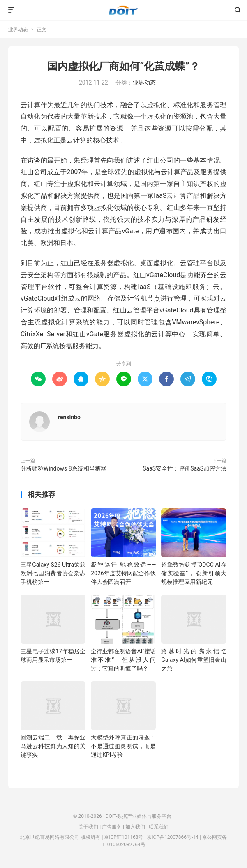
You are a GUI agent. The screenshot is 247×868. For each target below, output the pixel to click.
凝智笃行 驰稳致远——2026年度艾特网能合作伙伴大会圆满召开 (123, 573)
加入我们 (135, 827)
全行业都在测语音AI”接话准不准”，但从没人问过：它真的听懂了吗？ (123, 660)
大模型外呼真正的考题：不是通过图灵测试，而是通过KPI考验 (123, 746)
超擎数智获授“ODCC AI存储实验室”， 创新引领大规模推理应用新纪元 (194, 573)
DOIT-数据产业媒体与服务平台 (123, 10)
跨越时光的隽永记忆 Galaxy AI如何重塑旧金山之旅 (194, 660)
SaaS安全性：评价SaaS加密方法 (185, 468)
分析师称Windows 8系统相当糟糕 (63, 468)
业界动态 (18, 30)
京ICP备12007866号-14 (172, 837)
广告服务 (112, 827)
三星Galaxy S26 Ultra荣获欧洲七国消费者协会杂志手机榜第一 (53, 573)
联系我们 (159, 827)
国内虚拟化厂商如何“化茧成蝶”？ (123, 66)
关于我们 (88, 827)
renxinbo (69, 417)
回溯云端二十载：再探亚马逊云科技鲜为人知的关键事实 (53, 746)
